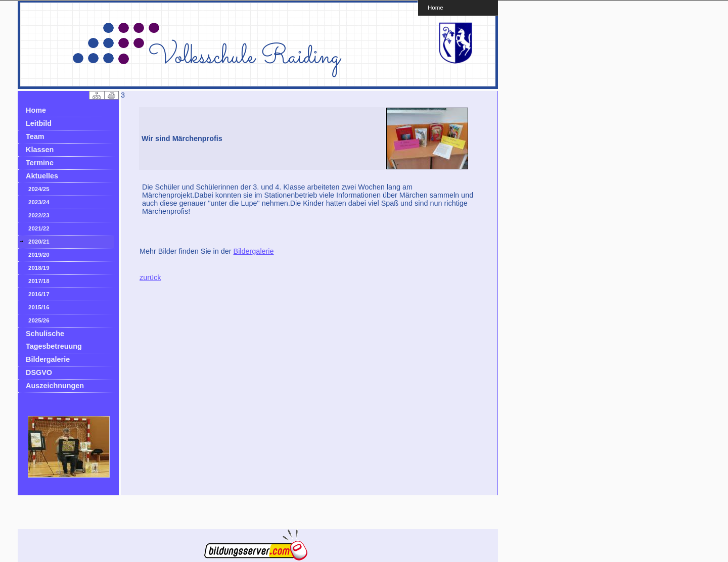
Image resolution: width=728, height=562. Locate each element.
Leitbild (39, 123)
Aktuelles (42, 176)
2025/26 (39, 320)
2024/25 (39, 189)
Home (436, 7)
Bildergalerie (48, 359)
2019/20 (39, 255)
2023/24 (39, 202)
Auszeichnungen (55, 386)
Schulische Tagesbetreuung (54, 340)
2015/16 (39, 307)
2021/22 (39, 228)
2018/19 (39, 268)
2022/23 (39, 215)
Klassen (40, 150)
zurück (150, 277)
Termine (40, 163)
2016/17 (39, 294)
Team (35, 136)
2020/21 (39, 242)
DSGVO (39, 372)
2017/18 (39, 281)
